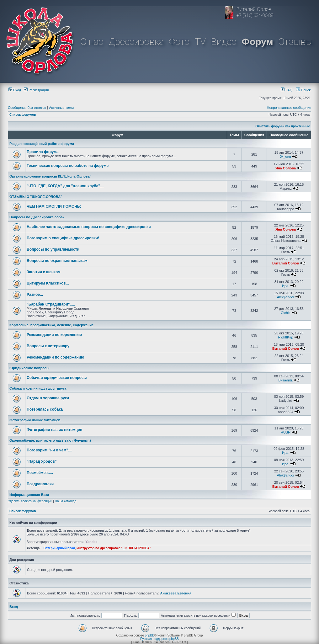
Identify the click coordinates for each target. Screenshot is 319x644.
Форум (257, 42)
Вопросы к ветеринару (48, 346)
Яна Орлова (286, 168)
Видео (224, 42)
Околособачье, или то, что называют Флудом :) (50, 440)
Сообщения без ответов (27, 108)
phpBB (150, 635)
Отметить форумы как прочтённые (283, 126)
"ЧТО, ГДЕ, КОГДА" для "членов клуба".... (65, 186)
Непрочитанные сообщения (289, 108)
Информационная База (29, 495)
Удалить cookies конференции (30, 501)
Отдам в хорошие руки (48, 398)
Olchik (286, 313)
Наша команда (66, 501)
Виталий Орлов (286, 263)
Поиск (303, 90)
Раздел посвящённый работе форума (42, 144)
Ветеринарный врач (59, 548)
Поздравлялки (40, 484)
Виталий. (285, 380)
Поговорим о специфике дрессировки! (63, 238)
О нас (92, 42)
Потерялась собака (45, 409)
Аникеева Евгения (176, 593)
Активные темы (61, 108)
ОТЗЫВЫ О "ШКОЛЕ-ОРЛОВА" (36, 197)
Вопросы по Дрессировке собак (37, 217)
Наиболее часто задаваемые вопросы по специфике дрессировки (89, 227)
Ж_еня (285, 157)
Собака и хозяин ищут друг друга (38, 388)
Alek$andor (286, 297)
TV (200, 42)
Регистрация (36, 90)
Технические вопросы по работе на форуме (68, 166)
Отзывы (295, 42)
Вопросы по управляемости (53, 249)
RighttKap (285, 337)
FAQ (287, 90)
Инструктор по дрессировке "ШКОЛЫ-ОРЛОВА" (114, 548)
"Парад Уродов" (42, 461)
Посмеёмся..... (40, 473)
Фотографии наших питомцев (35, 420)
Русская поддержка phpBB (159, 639)
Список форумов (23, 115)
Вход (15, 90)
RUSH (286, 432)
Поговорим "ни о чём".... (49, 450)
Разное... (35, 295)
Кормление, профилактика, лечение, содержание (51, 325)
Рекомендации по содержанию (55, 357)
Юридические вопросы (29, 368)
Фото (179, 42)
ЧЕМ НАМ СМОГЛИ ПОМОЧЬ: (54, 206)
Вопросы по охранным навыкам (57, 261)
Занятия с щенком (44, 272)
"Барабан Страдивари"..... (51, 304)
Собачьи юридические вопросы (57, 378)
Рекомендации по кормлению (54, 335)
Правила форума (43, 152)
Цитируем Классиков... (48, 283)
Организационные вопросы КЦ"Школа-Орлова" (50, 176)
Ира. (286, 286)
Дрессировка (136, 42)
